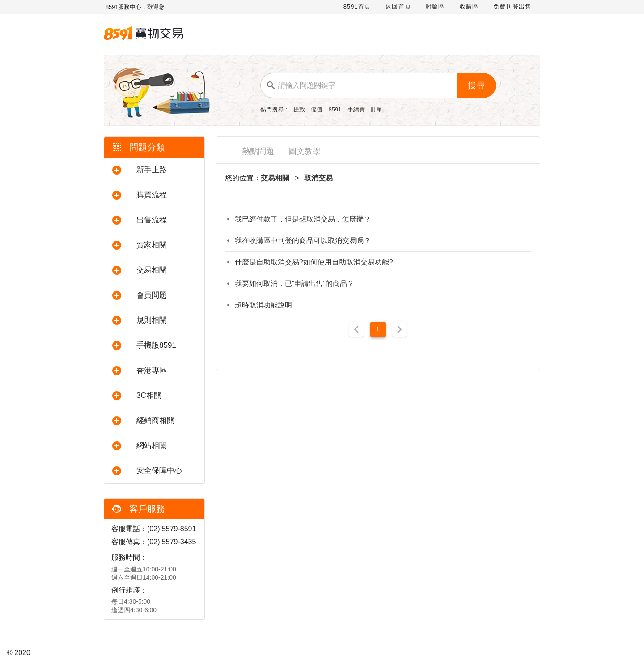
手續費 (357, 109)
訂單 (377, 109)
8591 (336, 109)
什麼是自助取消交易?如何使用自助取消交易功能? (314, 262)
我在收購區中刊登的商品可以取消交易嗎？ (303, 241)
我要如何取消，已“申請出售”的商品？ (294, 284)
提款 (300, 109)
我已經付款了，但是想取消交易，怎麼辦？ (303, 219)
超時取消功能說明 (263, 305)
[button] (154, 170)
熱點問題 (258, 151)
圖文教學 (305, 151)
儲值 (318, 109)
